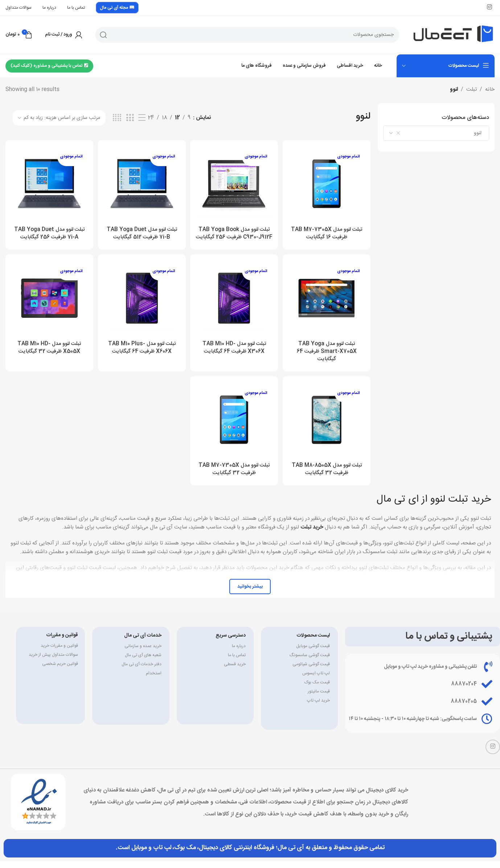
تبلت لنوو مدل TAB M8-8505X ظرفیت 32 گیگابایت (328, 476)
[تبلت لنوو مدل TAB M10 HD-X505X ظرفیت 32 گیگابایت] (48, 306)
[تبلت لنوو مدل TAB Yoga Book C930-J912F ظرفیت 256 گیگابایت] (235, 183)
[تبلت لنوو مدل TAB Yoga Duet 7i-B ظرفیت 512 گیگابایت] (142, 183)
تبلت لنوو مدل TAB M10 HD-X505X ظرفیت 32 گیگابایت (48, 354)
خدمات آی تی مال (143, 642)
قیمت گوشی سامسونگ (310, 662)
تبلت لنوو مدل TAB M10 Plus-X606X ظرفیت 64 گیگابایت (141, 354)
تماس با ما (237, 662)
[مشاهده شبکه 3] (130, 118)
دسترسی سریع (231, 642)
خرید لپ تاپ (318, 707)
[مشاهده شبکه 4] (117, 118)
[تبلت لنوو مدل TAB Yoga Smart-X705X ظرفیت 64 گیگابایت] (328, 306)
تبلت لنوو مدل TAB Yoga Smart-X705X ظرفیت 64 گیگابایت (327, 357)
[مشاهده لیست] (142, 118)
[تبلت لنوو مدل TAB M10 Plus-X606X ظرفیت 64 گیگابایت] (142, 306)
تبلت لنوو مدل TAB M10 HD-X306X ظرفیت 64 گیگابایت (235, 354)
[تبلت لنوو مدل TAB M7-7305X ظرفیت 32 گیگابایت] (235, 428)
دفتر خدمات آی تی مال (142, 671)
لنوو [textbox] (441, 133)
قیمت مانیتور (319, 698)
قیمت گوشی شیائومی (311, 671)
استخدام (154, 680)
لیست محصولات (313, 642)
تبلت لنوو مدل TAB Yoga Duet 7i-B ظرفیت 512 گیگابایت (141, 231)
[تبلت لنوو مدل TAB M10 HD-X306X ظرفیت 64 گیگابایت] (235, 306)
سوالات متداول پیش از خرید (53, 662)
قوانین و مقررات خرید (59, 653)
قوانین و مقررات (62, 642)
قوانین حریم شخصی (60, 671)
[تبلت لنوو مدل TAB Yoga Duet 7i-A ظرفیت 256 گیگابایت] (48, 183)
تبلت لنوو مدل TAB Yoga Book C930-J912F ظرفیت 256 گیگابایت (234, 235)
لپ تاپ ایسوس (316, 680)
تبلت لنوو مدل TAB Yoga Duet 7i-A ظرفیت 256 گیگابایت (48, 231)
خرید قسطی (235, 671)
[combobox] (436, 133)
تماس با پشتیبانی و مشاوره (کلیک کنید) (49, 66)
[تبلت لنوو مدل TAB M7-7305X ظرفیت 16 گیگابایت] (328, 183)
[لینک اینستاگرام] (490, 7)
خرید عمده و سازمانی (143, 653)
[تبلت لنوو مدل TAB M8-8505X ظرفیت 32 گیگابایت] (328, 428)
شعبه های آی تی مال (143, 662)
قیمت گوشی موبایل (313, 653)
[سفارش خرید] (59, 118)
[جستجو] (247, 35)
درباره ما (239, 653)
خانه (490, 90)
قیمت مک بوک (317, 689)
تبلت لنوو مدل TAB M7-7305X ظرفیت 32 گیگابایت (234, 476)
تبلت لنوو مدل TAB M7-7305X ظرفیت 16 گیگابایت (328, 231)
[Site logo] (453, 35)
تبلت (472, 90)
